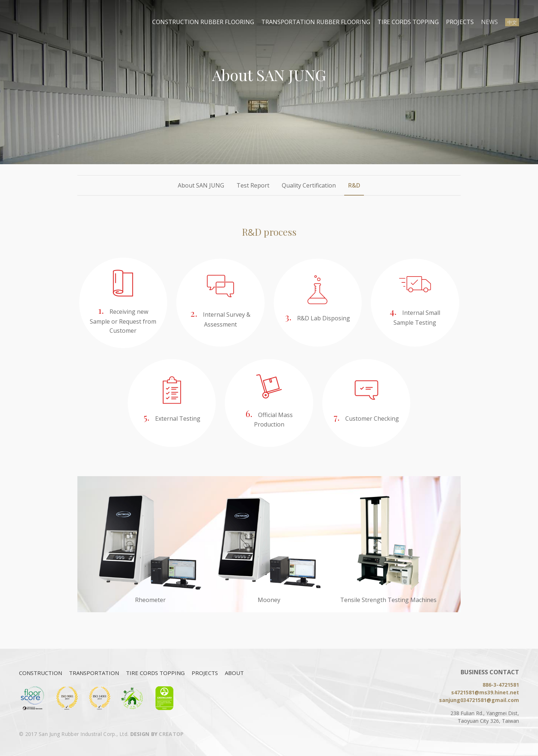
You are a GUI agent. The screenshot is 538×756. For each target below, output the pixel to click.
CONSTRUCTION (41, 673)
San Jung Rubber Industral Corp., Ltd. (46, 22)
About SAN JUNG (201, 185)
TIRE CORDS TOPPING (408, 22)
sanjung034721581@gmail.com (479, 700)
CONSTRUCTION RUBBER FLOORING (203, 22)
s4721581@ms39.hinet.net (485, 692)
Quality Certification (309, 185)
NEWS (489, 22)
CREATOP (171, 734)
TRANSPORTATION (94, 673)
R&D (354, 185)
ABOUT (234, 673)
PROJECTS (460, 22)
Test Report (253, 185)
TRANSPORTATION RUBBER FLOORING (316, 22)
